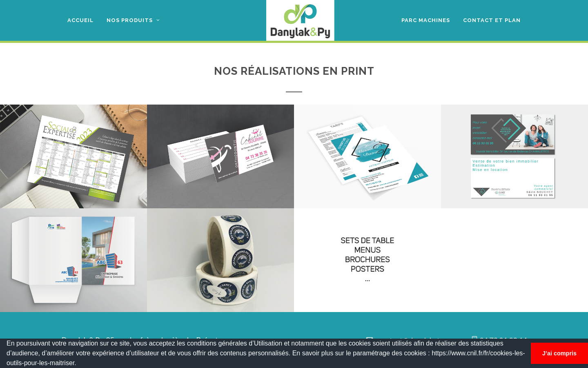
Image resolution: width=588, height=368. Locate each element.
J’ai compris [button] (559, 353)
